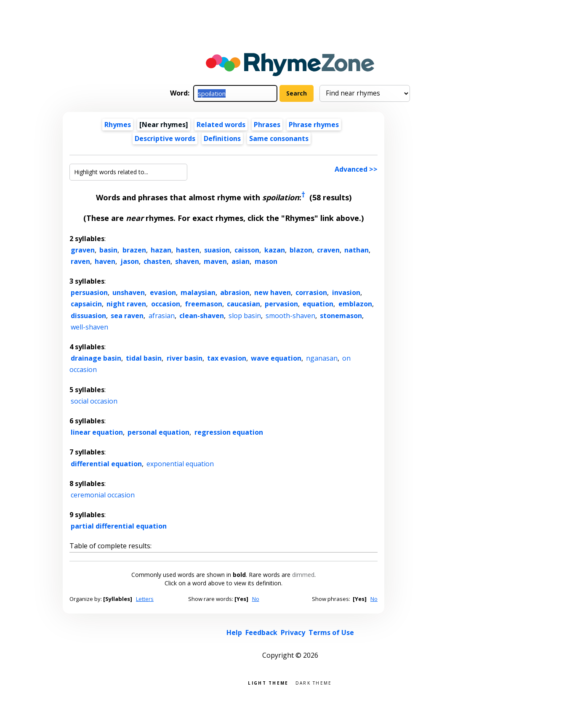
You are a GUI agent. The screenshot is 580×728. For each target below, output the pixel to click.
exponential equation (180, 464)
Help (234, 632)
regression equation (229, 432)
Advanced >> (356, 169)
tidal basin (144, 358)
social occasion (94, 401)
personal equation (158, 432)
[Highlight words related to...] (128, 172)
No (256, 599)
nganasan (322, 358)
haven (105, 261)
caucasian (243, 304)
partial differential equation (119, 526)
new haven (273, 292)
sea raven (127, 316)
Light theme (268, 682)
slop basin (245, 316)
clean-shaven (202, 316)
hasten (188, 250)
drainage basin (96, 358)
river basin (185, 358)
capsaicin (86, 304)
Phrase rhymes (314, 125)
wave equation (276, 358)
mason (266, 261)
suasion (217, 250)
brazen (134, 250)
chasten (157, 261)
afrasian (162, 316)
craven (328, 250)
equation (318, 304)
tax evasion (227, 358)
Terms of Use (331, 632)
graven (83, 250)
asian (241, 261)
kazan (275, 250)
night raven (126, 304)
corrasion (311, 292)
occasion (166, 304)
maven (215, 261)
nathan (357, 250)
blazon (301, 250)
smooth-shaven (290, 316)
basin (108, 250)
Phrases (267, 125)
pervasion (281, 304)
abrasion (235, 292)
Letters (145, 599)
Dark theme (314, 682)
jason (130, 261)
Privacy (293, 632)
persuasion (89, 292)
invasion (346, 292)
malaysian (198, 292)
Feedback (261, 632)
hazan (161, 250)
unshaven (129, 292)
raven (80, 261)
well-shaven (89, 327)
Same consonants (279, 138)
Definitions (222, 138)
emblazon (355, 304)
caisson (247, 250)
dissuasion (88, 316)
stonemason (341, 316)
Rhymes (118, 125)
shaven (187, 261)
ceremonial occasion (103, 495)
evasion (163, 292)
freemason (204, 304)
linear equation (97, 432)
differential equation (106, 464)
